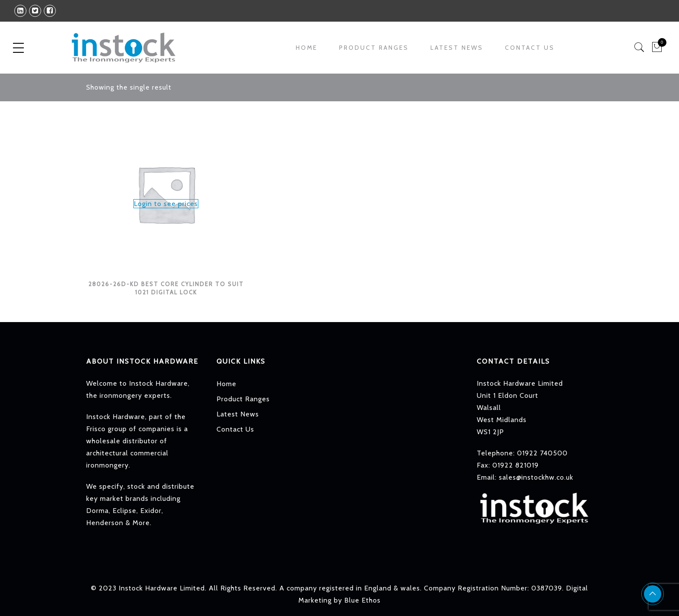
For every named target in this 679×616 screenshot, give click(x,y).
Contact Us (530, 48)
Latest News (457, 48)
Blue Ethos (362, 600)
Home (307, 48)
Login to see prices (166, 204)
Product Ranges (374, 48)
